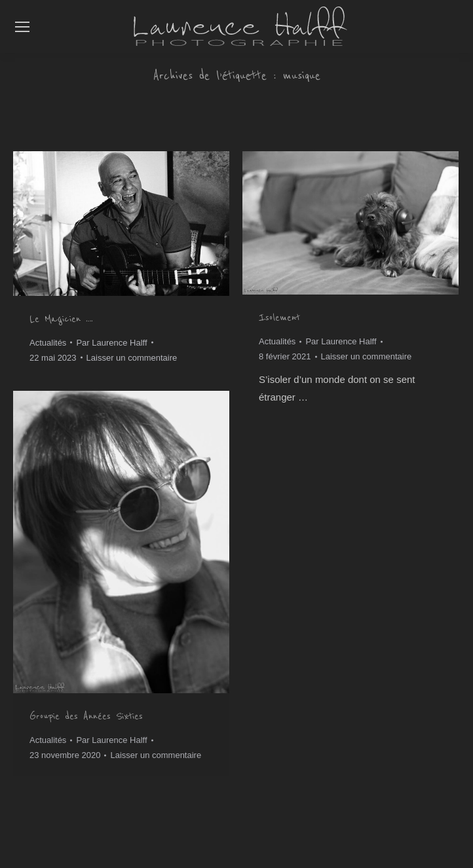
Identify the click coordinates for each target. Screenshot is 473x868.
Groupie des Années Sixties (86, 716)
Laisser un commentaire (132, 358)
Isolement (279, 317)
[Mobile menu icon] (22, 27)
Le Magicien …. (61, 319)
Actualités (48, 343)
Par (111, 343)
